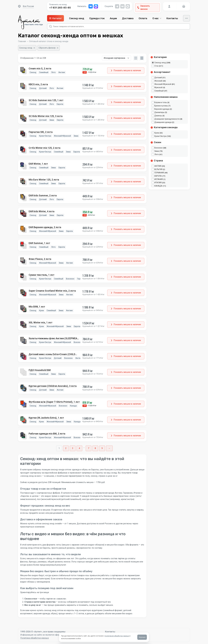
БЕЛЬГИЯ (158, 169)
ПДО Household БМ (40, 370)
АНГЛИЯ (158, 166)
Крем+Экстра (160, 136)
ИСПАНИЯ (159, 179)
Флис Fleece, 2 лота (40, 259)
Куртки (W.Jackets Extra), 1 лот (46, 418)
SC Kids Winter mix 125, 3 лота (46, 116)
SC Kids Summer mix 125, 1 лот (46, 100)
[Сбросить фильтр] (49, 48)
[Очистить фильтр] (27, 48)
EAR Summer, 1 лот (39, 243)
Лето (157, 154)
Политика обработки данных (35, 638)
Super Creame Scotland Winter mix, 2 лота (52, 291)
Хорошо (142, 637)
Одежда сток (97, 18)
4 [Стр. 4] (79, 448)
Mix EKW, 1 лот (37, 307)
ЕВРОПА (158, 176)
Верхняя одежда (162, 109)
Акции (113, 18)
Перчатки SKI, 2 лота (41, 132)
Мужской (158, 87)
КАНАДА (158, 186)
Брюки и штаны (161, 106)
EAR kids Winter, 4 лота (42, 211)
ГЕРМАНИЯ (159, 173)
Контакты (172, 18)
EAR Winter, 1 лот (38, 164)
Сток (156, 66)
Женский (158, 81)
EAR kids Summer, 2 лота (43, 195)
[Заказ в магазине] (117, 58)
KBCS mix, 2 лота (38, 84)
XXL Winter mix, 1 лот (41, 322)
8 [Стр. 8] (95, 448)
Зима (157, 151)
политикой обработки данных (117, 636)
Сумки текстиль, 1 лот (42, 275)
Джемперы (159, 112)
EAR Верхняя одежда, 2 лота (45, 227)
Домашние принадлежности (167, 119)
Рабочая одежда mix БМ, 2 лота (47, 434)
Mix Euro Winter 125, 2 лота (44, 180)
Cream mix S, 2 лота (40, 68)
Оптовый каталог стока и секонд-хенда (49, 41)
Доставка (128, 18)
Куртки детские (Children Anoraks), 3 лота (53, 386)
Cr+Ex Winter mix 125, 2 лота (45, 148)
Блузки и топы (161, 102)
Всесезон (159, 148)
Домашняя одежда (163, 122)
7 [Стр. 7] (89, 448)
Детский (158, 78)
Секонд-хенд (77, 18)
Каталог (56, 18)
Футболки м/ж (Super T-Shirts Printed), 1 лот (54, 402)
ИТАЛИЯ (158, 183)
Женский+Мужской (163, 84)
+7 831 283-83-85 (60, 8)
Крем (157, 133)
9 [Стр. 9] (102, 448)
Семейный (159, 91)
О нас (157, 18)
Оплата (143, 18)
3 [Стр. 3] (73, 448)
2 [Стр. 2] (66, 448)
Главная (22, 41)
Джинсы (158, 116)
